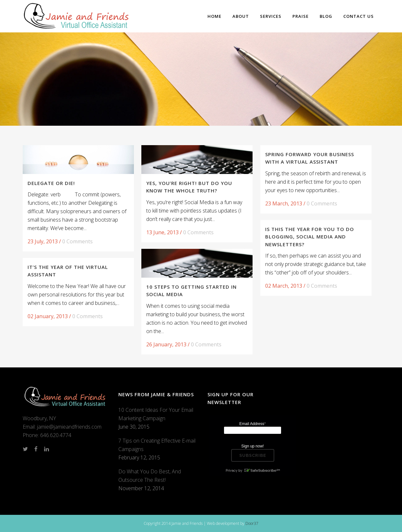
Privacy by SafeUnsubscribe (253, 470)
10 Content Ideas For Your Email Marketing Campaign (156, 414)
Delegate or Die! (51, 183)
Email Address (252, 424)
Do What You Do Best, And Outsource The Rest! (150, 476)
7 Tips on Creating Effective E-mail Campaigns (157, 445)
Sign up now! (252, 446)
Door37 (252, 523)
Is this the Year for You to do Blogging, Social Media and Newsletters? (310, 237)
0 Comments (77, 241)
